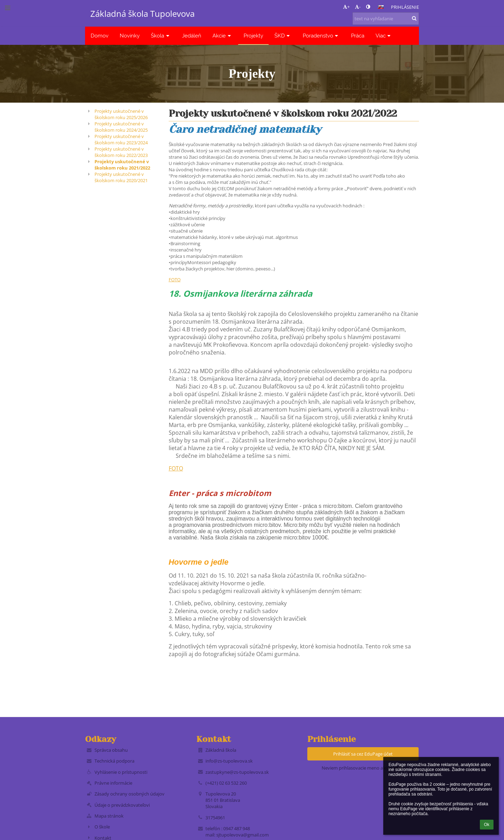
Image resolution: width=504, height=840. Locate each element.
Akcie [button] (222, 36)
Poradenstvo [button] (321, 36)
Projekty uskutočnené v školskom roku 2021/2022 (122, 165)
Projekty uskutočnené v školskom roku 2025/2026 (121, 114)
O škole (102, 827)
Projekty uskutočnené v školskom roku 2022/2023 (121, 152)
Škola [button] (161, 36)
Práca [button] (358, 36)
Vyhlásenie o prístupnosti (121, 772)
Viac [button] (384, 36)
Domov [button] (100, 36)
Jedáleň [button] (192, 36)
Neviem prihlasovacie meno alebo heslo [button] (363, 768)
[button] (381, 7)
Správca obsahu (111, 750)
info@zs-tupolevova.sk (229, 761)
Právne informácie (113, 783)
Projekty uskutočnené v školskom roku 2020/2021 (121, 177)
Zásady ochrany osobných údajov (129, 794)
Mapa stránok (109, 816)
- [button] (358, 7)
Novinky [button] (130, 36)
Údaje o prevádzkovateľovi (122, 805)
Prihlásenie (405, 7)
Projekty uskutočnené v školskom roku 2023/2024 (121, 139)
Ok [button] (487, 825)
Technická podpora (114, 761)
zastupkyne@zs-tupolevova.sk (237, 772)
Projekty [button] (253, 36)
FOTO (175, 280)
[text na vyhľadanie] (386, 19)
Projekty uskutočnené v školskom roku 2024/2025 (121, 127)
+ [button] (346, 7)
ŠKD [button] (283, 36)
